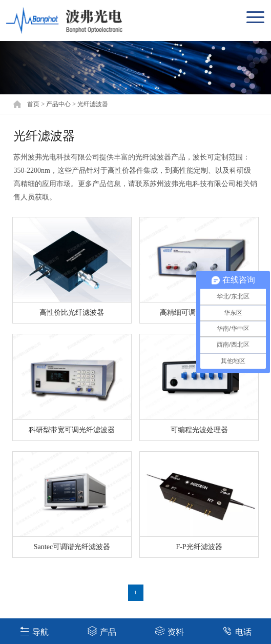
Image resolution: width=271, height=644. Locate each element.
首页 (33, 104)
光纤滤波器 (93, 104)
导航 (34, 631)
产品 (102, 631)
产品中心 (58, 104)
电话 (237, 631)
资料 (169, 631)
